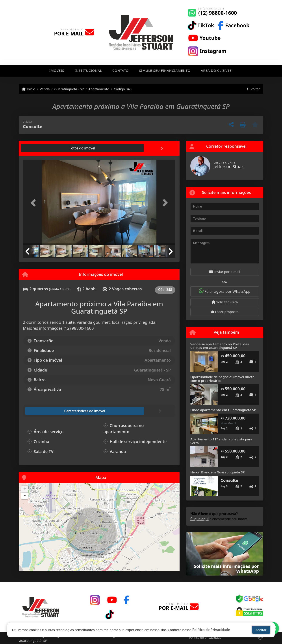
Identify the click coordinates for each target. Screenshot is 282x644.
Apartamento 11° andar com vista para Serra (221, 441)
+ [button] (25, 489)
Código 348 (123, 89)
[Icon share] (201, 25)
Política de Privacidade (211, 630)
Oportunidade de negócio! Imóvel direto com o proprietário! (222, 379)
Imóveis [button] (57, 70)
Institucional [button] (88, 70)
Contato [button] (121, 70)
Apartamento (99, 89)
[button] (34, 203)
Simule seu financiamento (165, 70)
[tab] (37, 148)
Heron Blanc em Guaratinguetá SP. (218, 472)
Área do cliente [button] (216, 70)
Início (29, 89)
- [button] (25, 496)
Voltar (253, 89)
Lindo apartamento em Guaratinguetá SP (223, 410)
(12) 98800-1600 (218, 13)
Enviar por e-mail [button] (225, 272)
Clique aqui (199, 519)
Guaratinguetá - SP (69, 89)
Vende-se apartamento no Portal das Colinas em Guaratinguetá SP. (220, 346)
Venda (45, 89)
